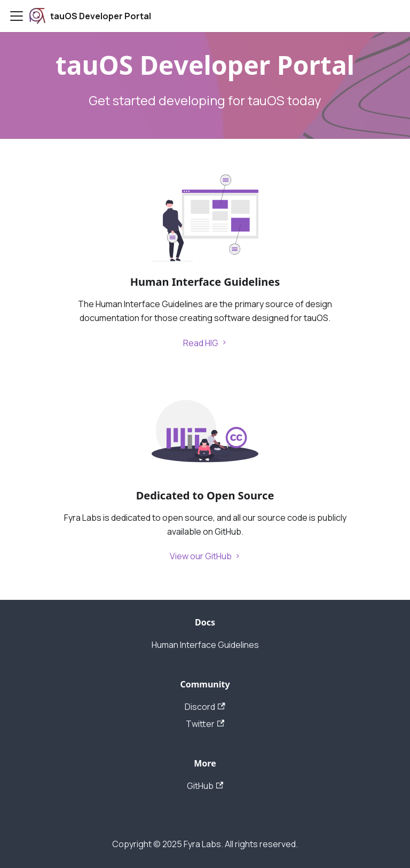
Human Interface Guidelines (205, 645)
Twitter (205, 724)
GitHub (205, 786)
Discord (205, 707)
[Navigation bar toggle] (17, 16)
